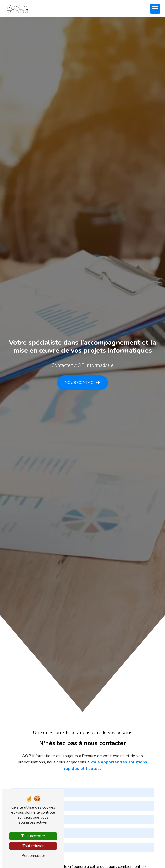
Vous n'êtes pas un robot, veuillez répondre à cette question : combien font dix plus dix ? (79, 850)
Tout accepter (33, 836)
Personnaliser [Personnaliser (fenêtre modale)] (33, 856)
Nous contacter (83, 383)
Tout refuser (33, 846)
